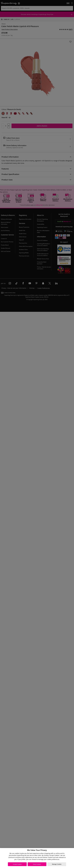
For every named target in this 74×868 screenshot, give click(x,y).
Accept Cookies (17, 864)
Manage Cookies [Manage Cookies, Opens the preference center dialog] (57, 864)
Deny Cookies (37, 864)
